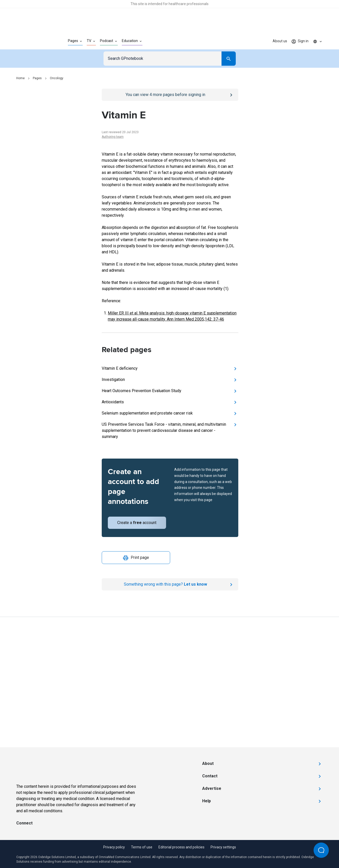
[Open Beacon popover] (321, 850)
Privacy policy (114, 847)
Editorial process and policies (181, 847)
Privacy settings (223, 847)
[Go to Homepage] (34, 41)
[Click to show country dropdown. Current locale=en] (318, 41)
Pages (37, 78)
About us (280, 41)
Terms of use (142, 847)
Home (20, 78)
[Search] (229, 59)
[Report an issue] (170, 584)
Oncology (57, 78)
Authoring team (113, 137)
